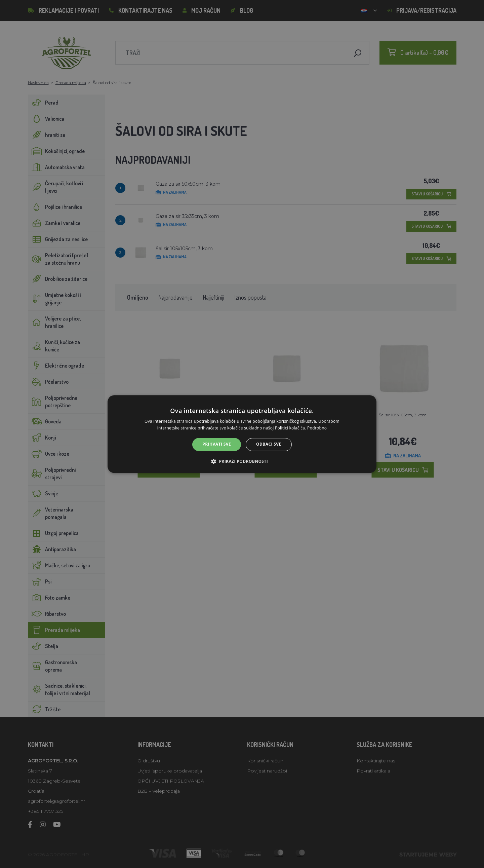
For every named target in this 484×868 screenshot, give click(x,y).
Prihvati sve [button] (217, 444)
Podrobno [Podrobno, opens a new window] (317, 428)
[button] (242, 461)
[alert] (242, 434)
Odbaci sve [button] (269, 444)
